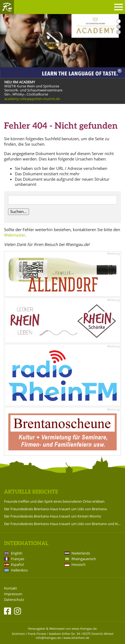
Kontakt (10, 588)
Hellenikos (19, 570)
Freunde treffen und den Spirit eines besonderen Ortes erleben (54, 501)
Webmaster (15, 235)
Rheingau (7, 7)
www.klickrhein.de (76, 638)
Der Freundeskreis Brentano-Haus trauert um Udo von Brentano (56, 509)
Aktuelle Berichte (31, 492)
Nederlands (81, 553)
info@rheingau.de (48, 638)
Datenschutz (14, 600)
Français (18, 559)
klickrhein (19, 634)
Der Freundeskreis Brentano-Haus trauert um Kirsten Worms (53, 516)
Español (17, 564)
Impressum (13, 594)
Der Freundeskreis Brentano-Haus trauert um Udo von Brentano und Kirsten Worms (62, 524)
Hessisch (78, 564)
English (17, 553)
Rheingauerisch (84, 559)
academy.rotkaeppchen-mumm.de (32, 99)
